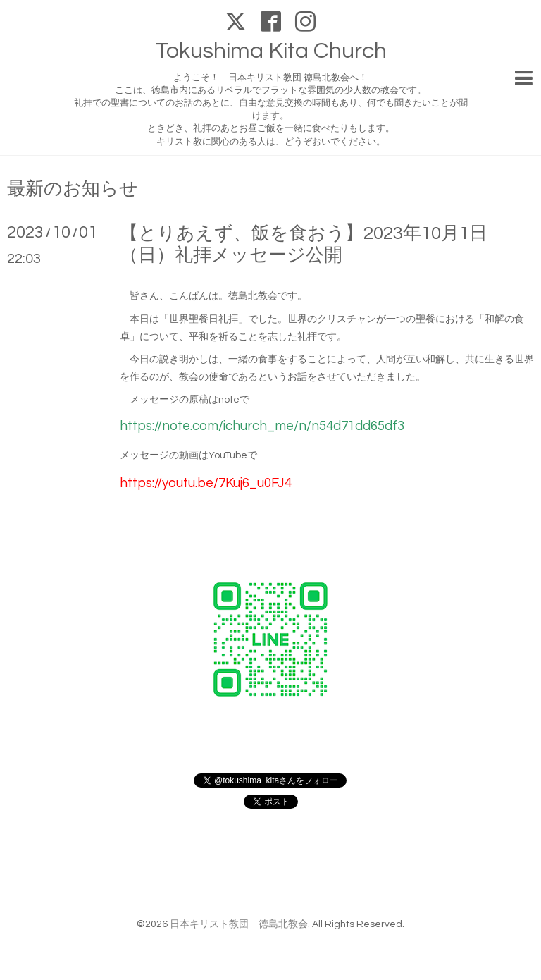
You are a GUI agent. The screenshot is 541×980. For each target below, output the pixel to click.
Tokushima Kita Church (271, 51)
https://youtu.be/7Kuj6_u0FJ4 (206, 483)
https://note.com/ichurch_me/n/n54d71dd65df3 (262, 426)
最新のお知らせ (73, 189)
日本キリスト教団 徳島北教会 (239, 924)
